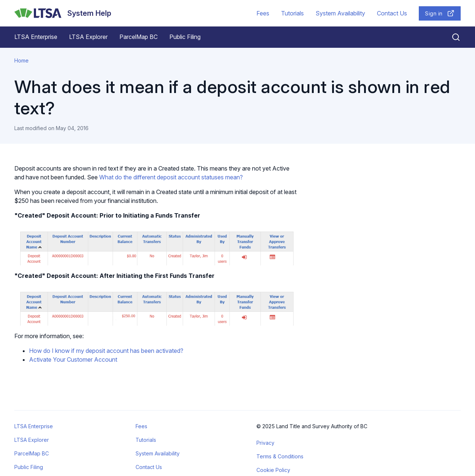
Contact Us (392, 13)
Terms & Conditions (280, 456)
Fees (263, 13)
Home (21, 60)
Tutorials (292, 13)
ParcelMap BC (138, 37)
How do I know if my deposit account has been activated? (106, 351)
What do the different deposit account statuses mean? (171, 177)
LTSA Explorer (88, 37)
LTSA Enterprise (36, 37)
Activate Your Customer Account (73, 359)
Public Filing (185, 37)
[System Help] (63, 13)
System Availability (340, 13)
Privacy (265, 443)
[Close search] (451, 37)
